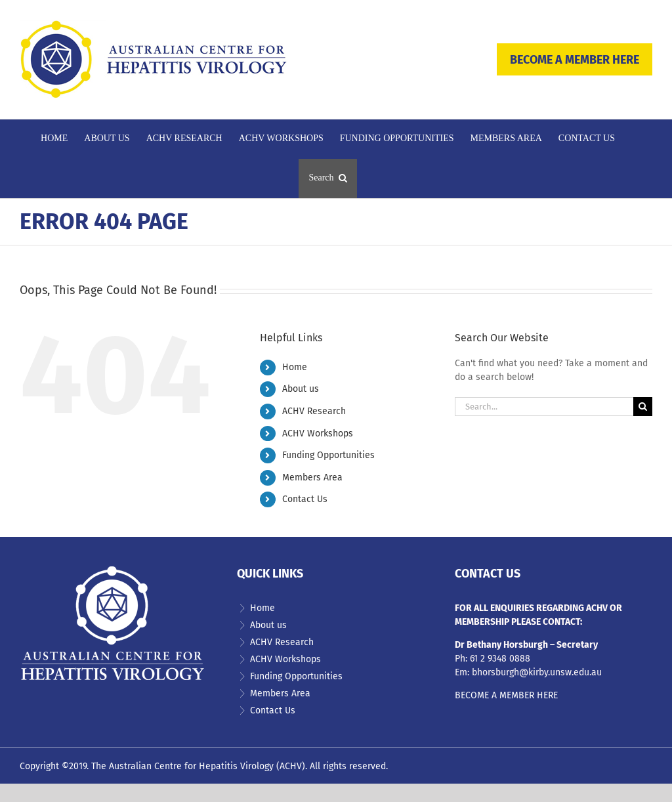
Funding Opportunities (328, 455)
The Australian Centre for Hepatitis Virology (182, 766)
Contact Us (305, 499)
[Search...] (544, 407)
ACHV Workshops (318, 433)
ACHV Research (314, 411)
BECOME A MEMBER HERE (575, 60)
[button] (327, 179)
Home (295, 367)
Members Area (312, 477)
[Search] (643, 407)
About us (301, 389)
